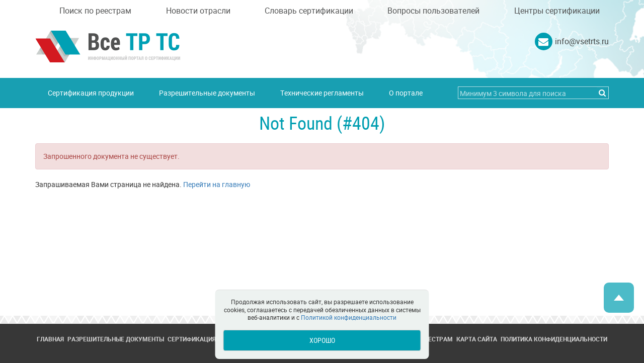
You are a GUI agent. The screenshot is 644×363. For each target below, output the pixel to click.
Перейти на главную (217, 184)
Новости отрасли (198, 11)
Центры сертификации (557, 11)
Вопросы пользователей (433, 11)
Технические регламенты (322, 93)
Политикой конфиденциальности (349, 317)
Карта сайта (477, 339)
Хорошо (322, 340)
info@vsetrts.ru (582, 41)
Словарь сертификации (309, 11)
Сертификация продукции (91, 93)
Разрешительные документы (207, 93)
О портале (406, 93)
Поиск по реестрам (95, 11)
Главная (50, 339)
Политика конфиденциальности (554, 339)
